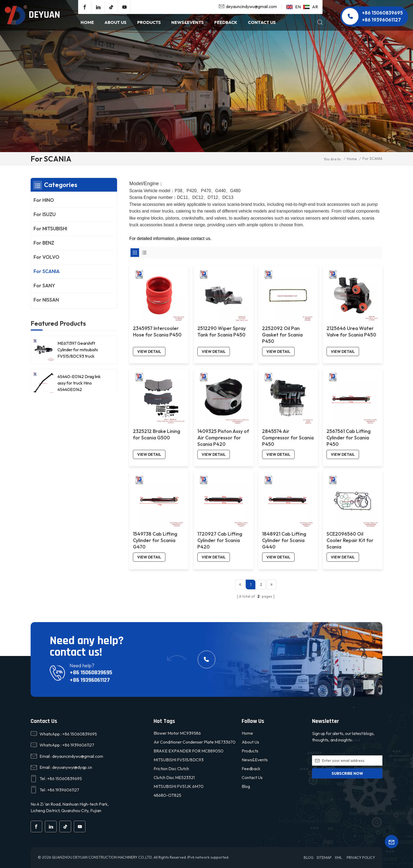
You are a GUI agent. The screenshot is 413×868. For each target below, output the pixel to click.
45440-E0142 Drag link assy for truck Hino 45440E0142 (79, 383)
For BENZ (44, 243)
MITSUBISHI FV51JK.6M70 (179, 786)
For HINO (44, 200)
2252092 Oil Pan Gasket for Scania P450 (282, 335)
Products (250, 751)
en (294, 7)
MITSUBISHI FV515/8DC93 (179, 760)
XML (338, 858)
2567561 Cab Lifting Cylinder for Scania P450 (349, 438)
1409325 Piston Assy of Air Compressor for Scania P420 (223, 438)
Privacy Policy (361, 858)
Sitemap (324, 858)
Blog (246, 786)
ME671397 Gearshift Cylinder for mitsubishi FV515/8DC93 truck (78, 350)
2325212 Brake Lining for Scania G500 (157, 434)
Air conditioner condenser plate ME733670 (195, 742)
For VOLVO (46, 257)
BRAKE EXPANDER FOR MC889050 (189, 751)
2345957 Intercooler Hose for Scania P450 (157, 331)
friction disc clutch (171, 769)
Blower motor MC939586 (177, 733)
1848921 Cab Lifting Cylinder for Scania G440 (284, 540)
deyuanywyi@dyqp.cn (72, 767)
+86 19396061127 (381, 20)
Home (87, 22)
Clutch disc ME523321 (174, 777)
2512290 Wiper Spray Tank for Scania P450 (222, 331)
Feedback (226, 22)
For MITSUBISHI (50, 229)
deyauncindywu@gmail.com (251, 6)
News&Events (255, 760)
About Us (115, 22)
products (149, 22)
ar (311, 7)
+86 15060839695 (382, 13)
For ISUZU (45, 214)
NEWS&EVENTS (188, 22)
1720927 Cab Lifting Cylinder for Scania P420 (220, 540)
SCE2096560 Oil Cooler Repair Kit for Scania (350, 540)
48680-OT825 (167, 795)
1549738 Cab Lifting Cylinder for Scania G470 (155, 540)
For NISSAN (46, 300)
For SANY (44, 286)
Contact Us (262, 22)
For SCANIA (47, 271)
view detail (149, 351)
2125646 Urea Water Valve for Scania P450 (351, 331)
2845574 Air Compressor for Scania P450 (288, 438)
